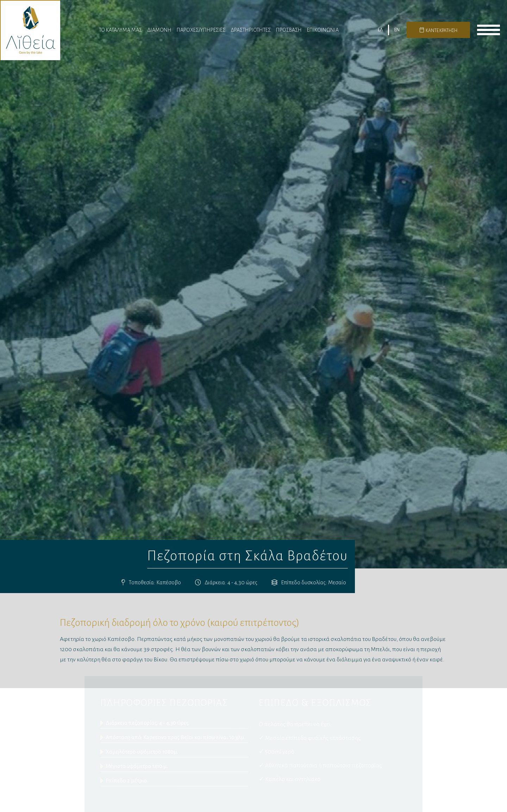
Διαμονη (159, 32)
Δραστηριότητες (251, 32)
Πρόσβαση (289, 32)
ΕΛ (380, 33)
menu (489, 33)
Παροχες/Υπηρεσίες (201, 32)
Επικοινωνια (323, 32)
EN (397, 33)
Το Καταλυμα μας (120, 32)
